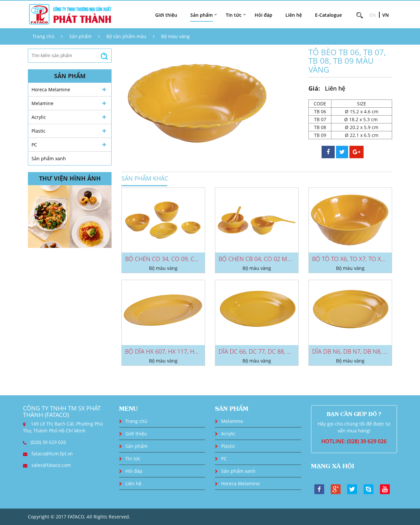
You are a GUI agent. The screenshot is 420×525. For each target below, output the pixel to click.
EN (373, 15)
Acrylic (39, 117)
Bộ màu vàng (175, 36)
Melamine (42, 103)
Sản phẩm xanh (49, 158)
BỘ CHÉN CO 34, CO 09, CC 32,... (168, 259)
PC (34, 145)
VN (386, 15)
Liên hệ (294, 15)
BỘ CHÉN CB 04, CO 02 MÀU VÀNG (265, 259)
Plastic (39, 131)
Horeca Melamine (51, 89)
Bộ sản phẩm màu (126, 36)
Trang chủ (43, 36)
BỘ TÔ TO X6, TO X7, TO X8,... (351, 259)
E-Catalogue (328, 15)
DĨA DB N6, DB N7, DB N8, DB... (353, 351)
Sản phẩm (80, 36)
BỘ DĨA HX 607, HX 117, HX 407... (169, 351)
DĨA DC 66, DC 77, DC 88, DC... (259, 351)
